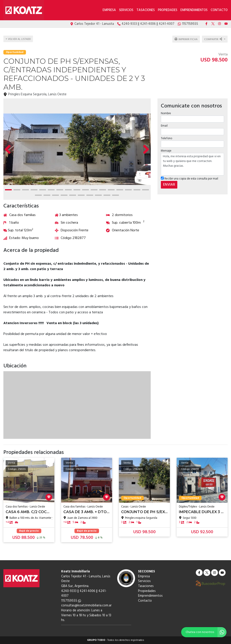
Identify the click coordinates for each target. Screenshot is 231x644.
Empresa (109, 10)
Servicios (126, 10)
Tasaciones (146, 10)
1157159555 (71, 601)
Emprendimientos (194, 10)
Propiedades (168, 10)
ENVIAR (169, 183)
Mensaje (166, 149)
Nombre (166, 112)
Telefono (166, 137)
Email (164, 124)
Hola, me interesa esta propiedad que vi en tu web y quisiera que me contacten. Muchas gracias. (193, 163)
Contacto (219, 10)
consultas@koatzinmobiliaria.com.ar (86, 606)
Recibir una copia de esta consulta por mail (189, 177)
